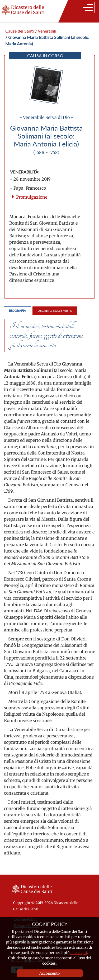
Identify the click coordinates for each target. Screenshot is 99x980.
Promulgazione (29, 197)
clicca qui (79, 953)
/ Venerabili (46, 31)
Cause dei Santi (20, 31)
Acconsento (49, 973)
